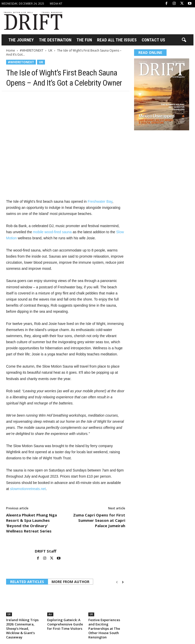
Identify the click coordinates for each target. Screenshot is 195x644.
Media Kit (56, 4)
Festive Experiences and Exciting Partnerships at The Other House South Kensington (104, 629)
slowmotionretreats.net (28, 489)
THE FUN (84, 40)
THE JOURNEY (21, 40)
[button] (184, 40)
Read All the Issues (117, 40)
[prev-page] (117, 582)
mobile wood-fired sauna (52, 232)
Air (50, 614)
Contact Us (153, 40)
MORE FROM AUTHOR (70, 582)
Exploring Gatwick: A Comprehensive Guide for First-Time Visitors (65, 624)
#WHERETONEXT (32, 50)
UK (50, 50)
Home (11, 50)
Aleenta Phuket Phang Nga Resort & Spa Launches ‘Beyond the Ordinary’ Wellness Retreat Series (31, 523)
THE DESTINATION (55, 40)
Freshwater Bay (100, 201)
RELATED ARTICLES (27, 582)
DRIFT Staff (46, 551)
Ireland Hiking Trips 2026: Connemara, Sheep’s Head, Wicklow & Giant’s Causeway (22, 629)
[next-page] (123, 582)
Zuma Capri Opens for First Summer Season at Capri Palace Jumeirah (99, 520)
